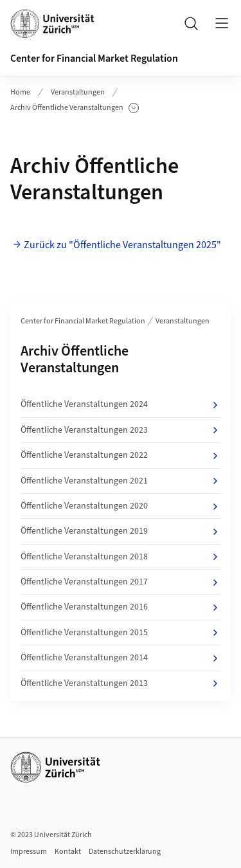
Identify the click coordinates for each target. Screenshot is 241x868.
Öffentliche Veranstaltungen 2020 (121, 506)
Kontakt (68, 852)
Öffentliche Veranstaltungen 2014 (121, 658)
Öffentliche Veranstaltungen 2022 (121, 455)
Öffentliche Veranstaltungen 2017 (121, 582)
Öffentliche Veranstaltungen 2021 (121, 481)
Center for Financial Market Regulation (94, 59)
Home (20, 92)
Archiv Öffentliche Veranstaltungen (75, 108)
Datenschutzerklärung (125, 852)
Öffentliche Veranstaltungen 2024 (121, 404)
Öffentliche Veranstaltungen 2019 (121, 531)
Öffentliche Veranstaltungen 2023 (121, 430)
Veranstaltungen (78, 92)
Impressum (29, 852)
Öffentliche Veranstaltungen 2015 (121, 633)
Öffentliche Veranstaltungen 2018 (121, 557)
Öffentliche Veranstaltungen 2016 (121, 607)
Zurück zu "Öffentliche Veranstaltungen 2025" (122, 245)
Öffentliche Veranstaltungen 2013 (121, 683)
